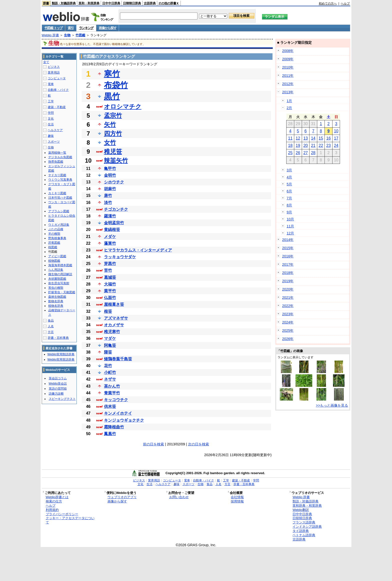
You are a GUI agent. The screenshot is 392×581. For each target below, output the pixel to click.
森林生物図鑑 (57, 297)
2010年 (288, 67)
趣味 (51, 136)
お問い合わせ (179, 497)
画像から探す (107, 28)
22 (321, 146)
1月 (289, 101)
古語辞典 (150, 3)
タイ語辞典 (301, 531)
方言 (51, 332)
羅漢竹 (110, 216)
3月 (289, 170)
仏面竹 (110, 298)
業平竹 (110, 291)
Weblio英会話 (58, 384)
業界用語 (54, 73)
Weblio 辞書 (50, 35)
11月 (290, 226)
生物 (67, 35)
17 (336, 138)
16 (328, 138)
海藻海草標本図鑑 (60, 265)
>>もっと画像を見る (332, 405)
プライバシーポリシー (62, 514)
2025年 (288, 331)
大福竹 (110, 284)
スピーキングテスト (62, 399)
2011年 (288, 76)
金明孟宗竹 (114, 223)
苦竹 (108, 270)
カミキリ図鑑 (57, 193)
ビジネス (54, 67)
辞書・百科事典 (58, 338)
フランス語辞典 (304, 522)
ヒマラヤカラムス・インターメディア (138, 250)
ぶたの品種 (56, 229)
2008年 (288, 51)
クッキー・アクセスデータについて (70, 520)
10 (336, 131)
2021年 (288, 298)
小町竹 (110, 372)
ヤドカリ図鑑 (57, 175)
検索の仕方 (54, 501)
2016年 (288, 256)
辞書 (46, 3)
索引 (71, 28)
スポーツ (54, 142)
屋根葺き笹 (114, 304)
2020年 (288, 289)
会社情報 (237, 497)
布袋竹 (116, 85)
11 (290, 138)
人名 (51, 326)
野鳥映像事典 (57, 238)
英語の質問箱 (58, 389)
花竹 (108, 366)
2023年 (288, 314)
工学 (51, 101)
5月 (289, 184)
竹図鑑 (80, 35)
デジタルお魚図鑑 (60, 157)
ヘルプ (345, 4)
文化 (51, 119)
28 (313, 153)
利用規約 (52, 510)
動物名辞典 (56, 301)
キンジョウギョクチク (124, 420)
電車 (51, 84)
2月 (289, 108)
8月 (289, 205)
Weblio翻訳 (301, 510)
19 (298, 146)
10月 (290, 219)
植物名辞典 (56, 306)
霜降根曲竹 (114, 427)
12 (298, 138)
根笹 (108, 311)
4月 (289, 177)
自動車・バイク (58, 90)
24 (336, 146)
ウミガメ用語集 (59, 225)
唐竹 (108, 196)
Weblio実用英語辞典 (61, 360)
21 (313, 146)
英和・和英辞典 (89, 3)
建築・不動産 (57, 107)
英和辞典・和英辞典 (307, 506)
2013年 (288, 92)
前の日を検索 (153, 444)
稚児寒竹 (112, 332)
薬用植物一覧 (57, 153)
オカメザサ (114, 325)
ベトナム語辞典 (304, 535)
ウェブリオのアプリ (122, 497)
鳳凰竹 (110, 434)
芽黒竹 (110, 264)
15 (321, 138)
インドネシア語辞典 (307, 527)
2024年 (288, 322)
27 (305, 153)
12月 (290, 233)
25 (290, 153)
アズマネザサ (116, 318)
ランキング (86, 28)
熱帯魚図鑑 (56, 162)
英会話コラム (58, 378)
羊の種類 (54, 234)
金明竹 (110, 175)
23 (328, 146)
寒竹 (112, 74)
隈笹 (108, 352)
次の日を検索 (198, 444)
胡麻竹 (110, 189)
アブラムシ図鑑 (59, 211)
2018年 (288, 273)
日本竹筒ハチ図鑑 (60, 198)
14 (313, 138)
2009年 (288, 59)
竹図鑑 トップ (54, 28)
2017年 (288, 264)
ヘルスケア (55, 130)
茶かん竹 (112, 386)
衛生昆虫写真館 (59, 283)
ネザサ (110, 379)
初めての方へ (328, 4)
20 (305, 146)
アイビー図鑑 (57, 256)
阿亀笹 (110, 345)
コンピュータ (57, 78)
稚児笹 (113, 152)
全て (46, 62)
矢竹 (110, 124)
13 (305, 138)
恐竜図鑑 (54, 243)
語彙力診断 (56, 394)
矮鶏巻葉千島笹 (118, 359)
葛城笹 (110, 277)
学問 (51, 113)
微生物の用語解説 (60, 274)
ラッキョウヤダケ (120, 257)
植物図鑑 (54, 261)
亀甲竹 (110, 169)
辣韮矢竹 (116, 161)
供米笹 (110, 406)
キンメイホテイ (118, 413)
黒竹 (112, 96)
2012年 (288, 84)
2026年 (288, 339)
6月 (289, 191)
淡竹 (108, 203)
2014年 (288, 240)
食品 (51, 321)
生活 (51, 124)
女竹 (110, 142)
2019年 (288, 281)
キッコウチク (116, 400)
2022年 (288, 306)
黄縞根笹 (112, 230)
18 (290, 146)
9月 (289, 212)
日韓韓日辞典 (132, 3)
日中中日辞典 (111, 3)
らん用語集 (56, 270)
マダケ (110, 338)
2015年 (288, 248)
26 (298, 153)
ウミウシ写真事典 (60, 180)
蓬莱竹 (110, 243)
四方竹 (113, 133)
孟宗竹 (113, 115)
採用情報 (237, 501)
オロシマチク (123, 106)
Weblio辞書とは (57, 497)
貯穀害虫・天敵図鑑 (62, 292)
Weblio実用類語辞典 (61, 354)
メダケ (110, 237)
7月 (289, 198)
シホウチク (114, 182)
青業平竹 (112, 393)
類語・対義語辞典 (64, 3)
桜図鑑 (53, 247)
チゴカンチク (116, 209)
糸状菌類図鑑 (57, 279)
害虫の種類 (56, 288)
